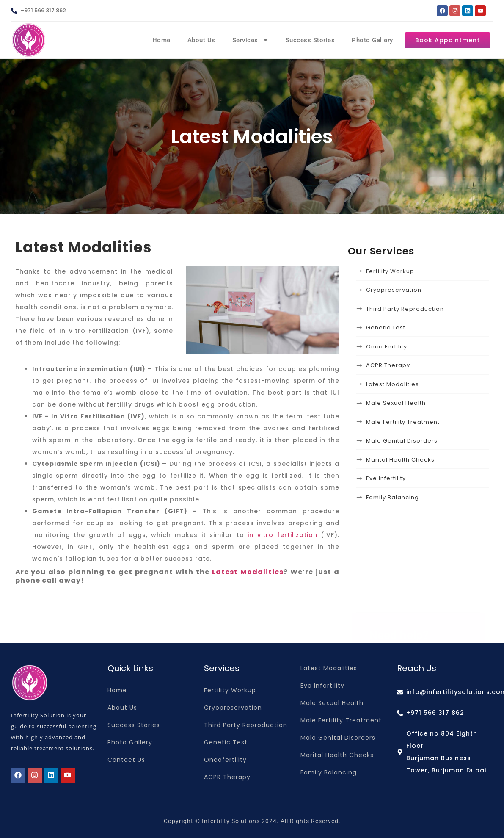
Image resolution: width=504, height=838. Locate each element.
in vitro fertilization (282, 535)
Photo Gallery (372, 40)
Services (251, 40)
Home (161, 40)
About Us (201, 40)
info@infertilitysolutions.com (429, 639)
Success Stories (310, 40)
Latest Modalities (248, 572)
